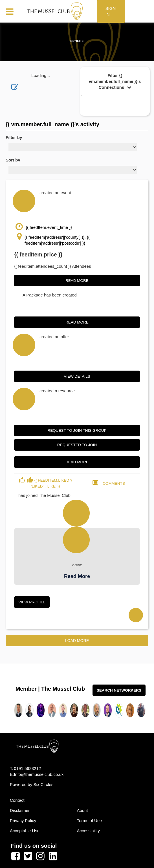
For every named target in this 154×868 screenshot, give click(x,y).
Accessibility (88, 831)
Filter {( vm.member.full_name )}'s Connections (115, 81)
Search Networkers (119, 690)
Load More (77, 641)
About (82, 810)
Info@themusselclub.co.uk (39, 774)
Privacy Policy (23, 821)
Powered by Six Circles (32, 784)
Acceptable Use (25, 831)
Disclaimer (20, 810)
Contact (17, 800)
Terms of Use (89, 821)
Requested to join (77, 445)
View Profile (32, 602)
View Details (77, 376)
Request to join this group (77, 430)
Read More (77, 281)
